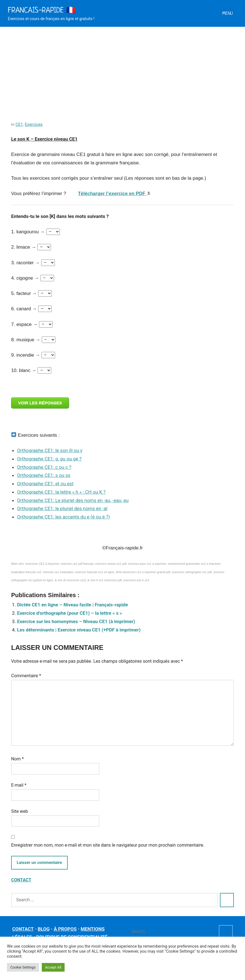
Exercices (34, 124)
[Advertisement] (122, 69)
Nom (17, 759)
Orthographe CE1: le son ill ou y (50, 450)
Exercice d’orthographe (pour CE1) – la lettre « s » (69, 613)
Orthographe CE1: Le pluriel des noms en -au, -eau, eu (73, 500)
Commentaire (26, 676)
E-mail (19, 785)
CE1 (19, 124)
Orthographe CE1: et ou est (45, 484)
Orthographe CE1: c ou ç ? (44, 467)
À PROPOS (65, 929)
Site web (20, 811)
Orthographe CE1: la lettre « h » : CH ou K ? (61, 492)
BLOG (44, 929)
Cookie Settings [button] (23, 967)
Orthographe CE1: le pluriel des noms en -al (62, 508)
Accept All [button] (53, 967)
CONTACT (21, 880)
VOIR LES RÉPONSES (40, 403)
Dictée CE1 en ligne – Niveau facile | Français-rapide (72, 605)
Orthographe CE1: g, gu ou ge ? (49, 459)
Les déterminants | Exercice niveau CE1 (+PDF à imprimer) (79, 630)
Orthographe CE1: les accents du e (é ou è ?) (63, 517)
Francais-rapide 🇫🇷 (42, 10)
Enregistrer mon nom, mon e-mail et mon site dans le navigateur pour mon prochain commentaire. (108, 845)
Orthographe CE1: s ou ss (44, 475)
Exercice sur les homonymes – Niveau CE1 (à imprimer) (76, 621)
